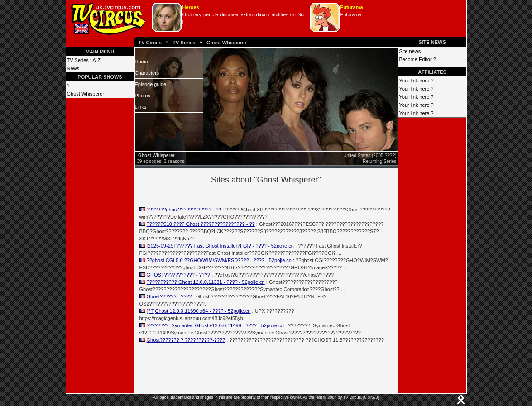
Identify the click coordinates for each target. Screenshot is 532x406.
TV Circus (150, 43)
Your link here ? (417, 81)
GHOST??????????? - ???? (179, 275)
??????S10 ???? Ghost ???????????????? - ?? (201, 224)
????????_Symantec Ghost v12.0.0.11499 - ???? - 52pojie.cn (215, 325)
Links (141, 107)
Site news (410, 51)
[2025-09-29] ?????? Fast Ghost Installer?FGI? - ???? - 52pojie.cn (220, 246)
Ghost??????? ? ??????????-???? (186, 340)
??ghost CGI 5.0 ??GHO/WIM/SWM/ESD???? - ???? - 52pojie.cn (219, 260)
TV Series (184, 43)
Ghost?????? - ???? (169, 296)
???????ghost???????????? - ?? (184, 210)
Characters (147, 73)
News (73, 68)
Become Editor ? (418, 59)
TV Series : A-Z (84, 60)
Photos (143, 96)
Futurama (352, 7)
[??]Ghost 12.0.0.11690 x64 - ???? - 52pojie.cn (199, 311)
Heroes (191, 7)
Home (141, 62)
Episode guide (151, 84)
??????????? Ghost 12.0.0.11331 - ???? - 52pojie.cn (206, 282)
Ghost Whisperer (227, 43)
